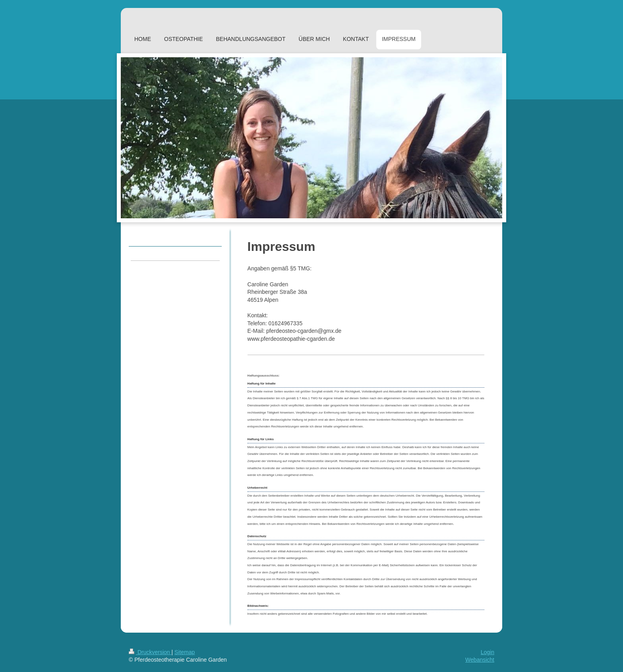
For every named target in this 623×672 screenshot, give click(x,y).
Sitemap (185, 652)
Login (488, 652)
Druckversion (150, 652)
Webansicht (480, 660)
